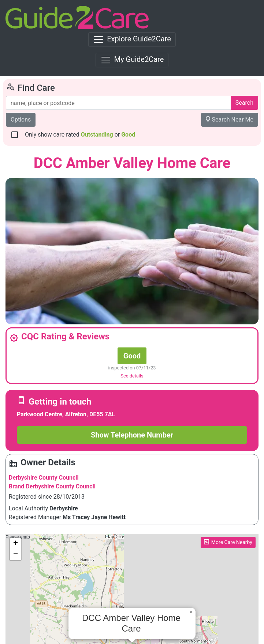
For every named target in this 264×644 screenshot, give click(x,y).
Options (21, 120)
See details (132, 376)
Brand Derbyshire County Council (52, 486)
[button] (191, 612)
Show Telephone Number (132, 435)
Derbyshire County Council (44, 478)
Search (244, 103)
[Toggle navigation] (132, 40)
